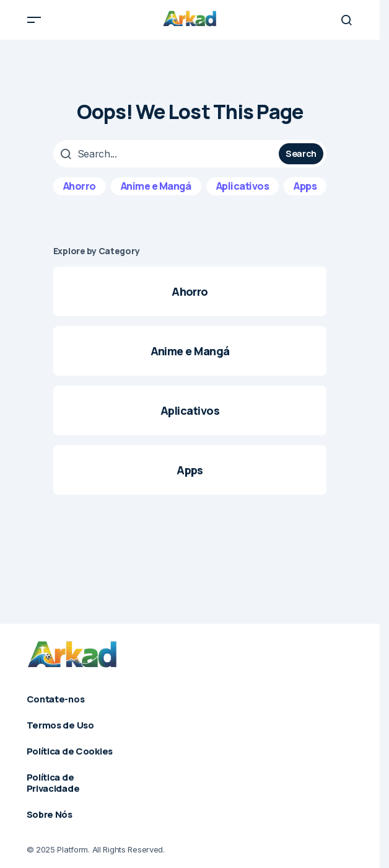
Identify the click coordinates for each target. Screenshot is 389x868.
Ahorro (80, 186)
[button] (34, 20)
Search (301, 153)
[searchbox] (168, 154)
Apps (305, 186)
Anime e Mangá (156, 186)
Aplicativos (243, 186)
